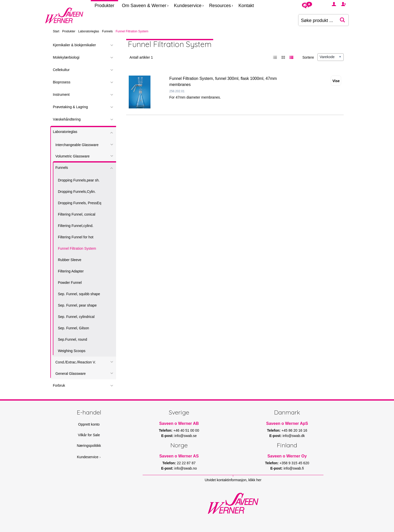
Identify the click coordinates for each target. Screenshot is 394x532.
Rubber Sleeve (70, 260)
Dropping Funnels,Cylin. (77, 192)
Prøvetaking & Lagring (70, 107)
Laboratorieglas (89, 31)
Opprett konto (89, 424)
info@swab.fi (294, 468)
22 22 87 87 (186, 463)
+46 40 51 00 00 (186, 430)
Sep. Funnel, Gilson (73, 328)
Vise (336, 81)
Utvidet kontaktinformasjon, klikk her (233, 480)
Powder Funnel (70, 283)
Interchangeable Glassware (77, 145)
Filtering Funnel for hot (76, 237)
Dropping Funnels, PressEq (80, 203)
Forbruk (59, 385)
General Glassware (71, 374)
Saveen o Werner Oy (287, 456)
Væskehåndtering (67, 119)
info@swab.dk (294, 436)
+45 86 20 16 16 (294, 430)
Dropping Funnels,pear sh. (79, 180)
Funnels (107, 31)
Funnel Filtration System (77, 248)
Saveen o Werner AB (179, 423)
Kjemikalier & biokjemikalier (74, 45)
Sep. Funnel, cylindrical (76, 317)
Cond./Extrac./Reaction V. (76, 362)
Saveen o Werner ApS (287, 423)
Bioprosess (62, 82)
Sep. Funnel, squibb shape (79, 294)
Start (56, 31)
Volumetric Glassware (72, 156)
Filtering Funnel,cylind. (76, 226)
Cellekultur (61, 70)
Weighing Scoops (72, 351)
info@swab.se (186, 436)
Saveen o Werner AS (179, 456)
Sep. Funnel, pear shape (77, 305)
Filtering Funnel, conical (77, 214)
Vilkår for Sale (89, 435)
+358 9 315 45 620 (294, 463)
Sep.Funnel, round (72, 339)
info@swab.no (185, 468)
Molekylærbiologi (66, 57)
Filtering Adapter (71, 271)
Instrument (61, 95)
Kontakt (246, 6)
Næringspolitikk (89, 446)
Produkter (104, 6)
